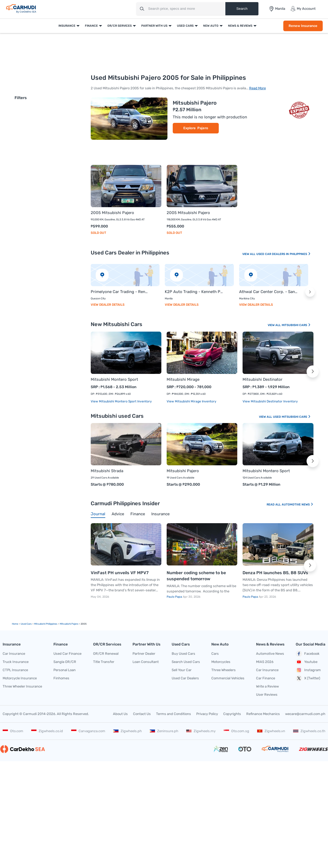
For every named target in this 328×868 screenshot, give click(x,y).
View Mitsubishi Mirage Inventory (192, 401)
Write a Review (267, 686)
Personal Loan (65, 670)
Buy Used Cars (183, 654)
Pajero (203, 128)
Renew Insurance (303, 26)
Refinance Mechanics (263, 714)
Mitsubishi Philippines (46, 624)
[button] (310, 292)
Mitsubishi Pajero (195, 103)
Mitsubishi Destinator (263, 379)
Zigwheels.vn (271, 731)
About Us (120, 714)
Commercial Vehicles (228, 678)
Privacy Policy (207, 714)
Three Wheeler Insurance (22, 686)
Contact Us (142, 714)
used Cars (26, 624)
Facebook (308, 654)
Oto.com (13, 731)
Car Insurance (14, 654)
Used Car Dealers (185, 678)
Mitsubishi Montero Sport (114, 379)
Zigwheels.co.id (47, 731)
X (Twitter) (308, 678)
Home (15, 624)
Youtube (307, 662)
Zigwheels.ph (127, 731)
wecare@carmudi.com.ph (305, 714)
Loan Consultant (146, 662)
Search (242, 9)
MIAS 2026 (265, 662)
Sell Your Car (182, 670)
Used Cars (185, 26)
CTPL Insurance (15, 670)
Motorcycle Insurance (20, 678)
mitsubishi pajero (69, 624)
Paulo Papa (175, 597)
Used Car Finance (67, 654)
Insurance (67, 26)
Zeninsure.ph (164, 731)
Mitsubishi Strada (107, 471)
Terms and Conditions (174, 714)
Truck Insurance (16, 662)
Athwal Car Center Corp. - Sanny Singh (268, 292)
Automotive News (298, 505)
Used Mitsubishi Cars (292, 417)
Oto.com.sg (236, 731)
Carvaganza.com (88, 731)
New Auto (211, 26)
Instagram (308, 670)
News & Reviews (240, 26)
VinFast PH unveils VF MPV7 (120, 573)
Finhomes (61, 678)
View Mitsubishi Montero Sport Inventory (121, 401)
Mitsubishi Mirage (183, 379)
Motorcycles (221, 662)
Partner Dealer (144, 654)
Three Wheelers (224, 670)
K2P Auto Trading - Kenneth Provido (194, 292)
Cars (215, 654)
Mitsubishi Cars (296, 325)
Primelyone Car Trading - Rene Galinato (120, 292)
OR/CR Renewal (106, 654)
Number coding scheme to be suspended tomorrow (196, 576)
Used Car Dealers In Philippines (284, 254)
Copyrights (232, 714)
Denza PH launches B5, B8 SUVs (275, 573)
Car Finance (266, 678)
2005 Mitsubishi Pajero (112, 213)
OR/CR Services (120, 26)
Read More (258, 88)
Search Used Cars (186, 662)
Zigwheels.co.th (309, 731)
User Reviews (267, 695)
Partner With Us (154, 26)
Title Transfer (104, 662)
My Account (303, 9)
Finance (91, 26)
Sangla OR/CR (65, 662)
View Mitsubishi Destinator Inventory (270, 401)
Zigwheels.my (201, 731)
